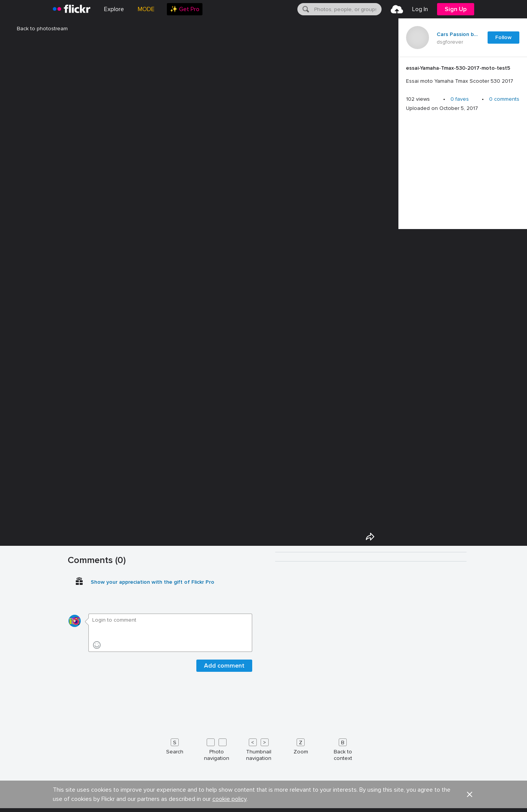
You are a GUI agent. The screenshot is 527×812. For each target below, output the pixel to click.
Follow (503, 37)
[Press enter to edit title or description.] (463, 75)
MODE (146, 9)
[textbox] (347, 9)
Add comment (224, 666)
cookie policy (229, 799)
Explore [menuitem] (114, 9)
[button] (470, 794)
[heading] (72, 9)
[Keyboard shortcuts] (264, 748)
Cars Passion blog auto (457, 34)
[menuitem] (185, 9)
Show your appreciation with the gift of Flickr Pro (153, 582)
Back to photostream (38, 29)
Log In (420, 9)
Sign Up (456, 9)
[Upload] (397, 9)
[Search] (305, 9)
